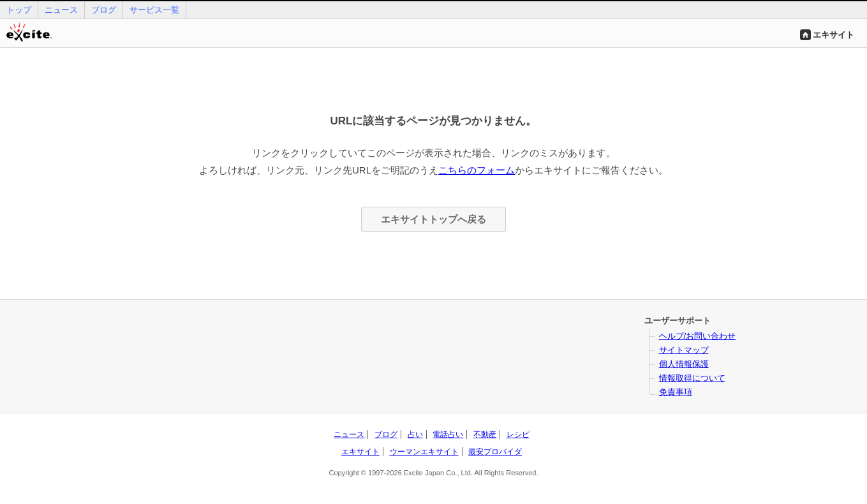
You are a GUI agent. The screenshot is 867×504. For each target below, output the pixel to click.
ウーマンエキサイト (424, 452)
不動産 (485, 434)
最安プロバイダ (495, 452)
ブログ (104, 10)
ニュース (61, 10)
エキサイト (834, 35)
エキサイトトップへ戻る (433, 219)
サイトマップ (684, 350)
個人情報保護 (684, 364)
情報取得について (692, 378)
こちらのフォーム (477, 170)
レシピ (518, 434)
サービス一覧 (154, 10)
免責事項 (676, 392)
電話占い (448, 434)
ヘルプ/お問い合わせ (698, 336)
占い (415, 434)
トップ (19, 10)
